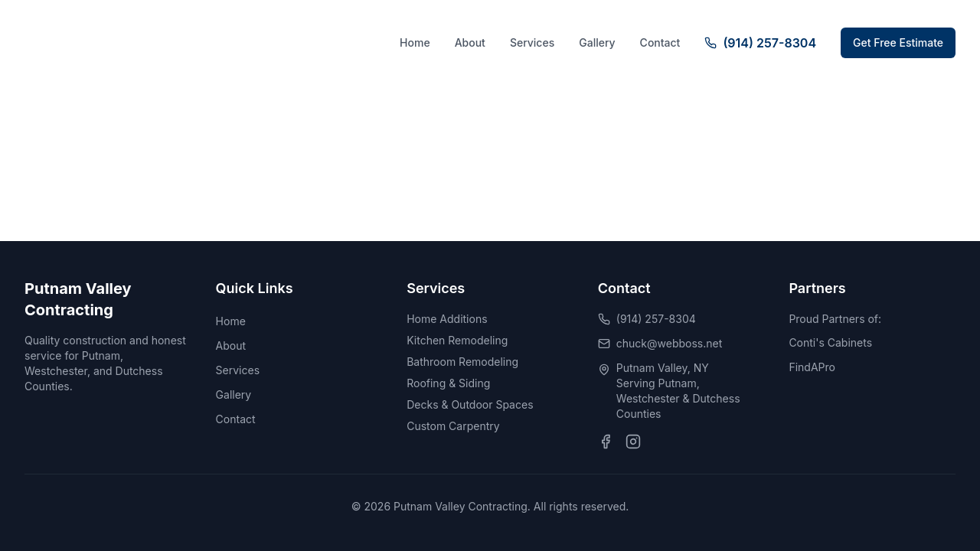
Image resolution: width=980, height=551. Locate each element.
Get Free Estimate (898, 42)
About (470, 42)
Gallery (597, 42)
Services (532, 42)
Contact (660, 42)
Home (415, 42)
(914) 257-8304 (656, 319)
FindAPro (812, 367)
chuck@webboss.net (670, 343)
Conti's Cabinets (830, 342)
